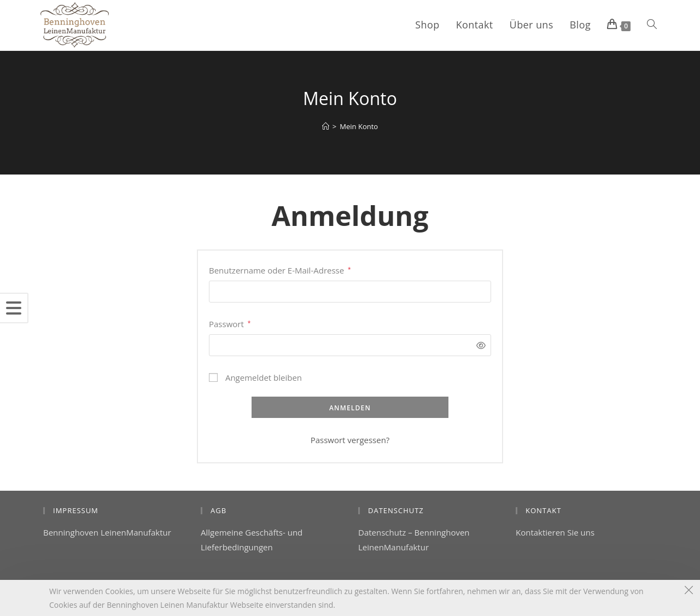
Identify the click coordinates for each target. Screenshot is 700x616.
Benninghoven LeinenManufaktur (107, 532)
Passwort (230, 323)
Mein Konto (359, 126)
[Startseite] (326, 126)
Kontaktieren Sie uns (555, 532)
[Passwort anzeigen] (478, 345)
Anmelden (350, 408)
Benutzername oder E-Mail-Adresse (280, 269)
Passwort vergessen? (350, 440)
